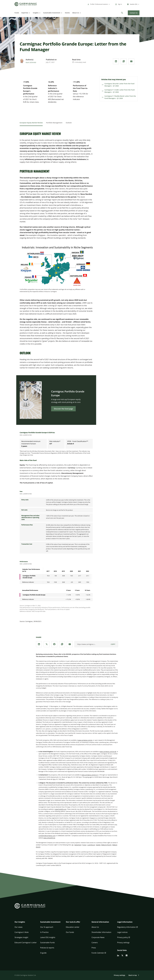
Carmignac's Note (22, 932)
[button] (26, 923)
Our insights (20, 922)
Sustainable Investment (52, 13)
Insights (36, 13)
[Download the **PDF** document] (124, 61)
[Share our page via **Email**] (131, 61)
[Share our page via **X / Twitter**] (47, 644)
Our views (19, 927)
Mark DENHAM (31, 62)
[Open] (29, 13)
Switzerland (78, 845)
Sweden (98, 845)
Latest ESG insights (48, 937)
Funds (17, 13)
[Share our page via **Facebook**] (54, 644)
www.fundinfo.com (61, 809)
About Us (76, 13)
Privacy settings (123, 943)
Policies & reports (47, 948)
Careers (95, 943)
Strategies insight (21, 937)
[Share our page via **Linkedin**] (116, 61)
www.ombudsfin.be (49, 838)
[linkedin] (118, 955)
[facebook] (127, 955)
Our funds (70, 932)
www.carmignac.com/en (85, 740)
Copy (113, 644)
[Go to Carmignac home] (26, 4)
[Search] (122, 13)
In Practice (44, 932)
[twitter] (122, 955)
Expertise (25, 13)
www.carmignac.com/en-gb (108, 752)
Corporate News (98, 937)
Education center (73, 927)
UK (73, 845)
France (84, 845)
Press (94, 948)
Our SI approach (47, 927)
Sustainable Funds (47, 943)
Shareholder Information (101, 932)
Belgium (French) (106, 845)
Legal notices (122, 932)
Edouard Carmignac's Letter (26, 943)
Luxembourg (91, 845)
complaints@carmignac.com (47, 836)
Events (67, 13)
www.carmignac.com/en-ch (90, 775)
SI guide (43, 953)
